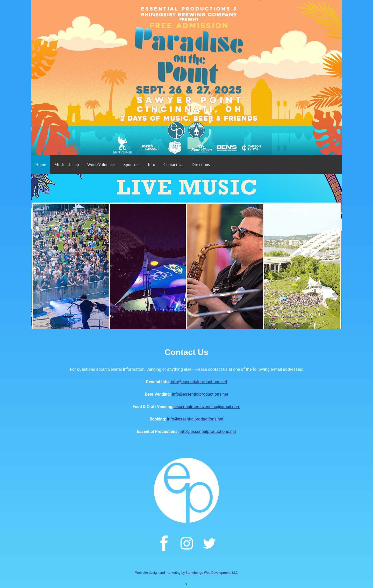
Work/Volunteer (101, 165)
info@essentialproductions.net (198, 382)
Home (41, 165)
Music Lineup (67, 165)
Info (152, 165)
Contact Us (173, 165)
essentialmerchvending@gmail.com (207, 407)
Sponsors (131, 165)
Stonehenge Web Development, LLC (212, 573)
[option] (187, 251)
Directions (201, 165)
